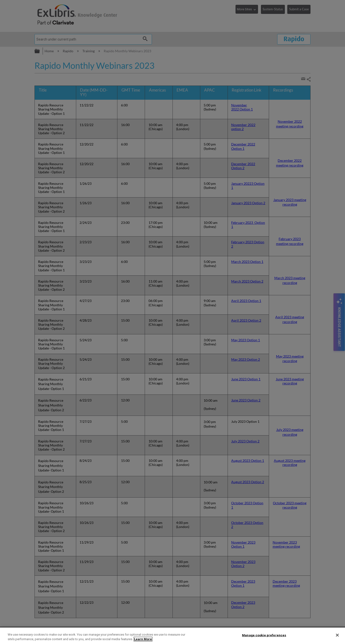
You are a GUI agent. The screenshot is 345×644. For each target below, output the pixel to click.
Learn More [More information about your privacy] (143, 639)
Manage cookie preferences (264, 635)
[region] (172, 636)
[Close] (337, 635)
